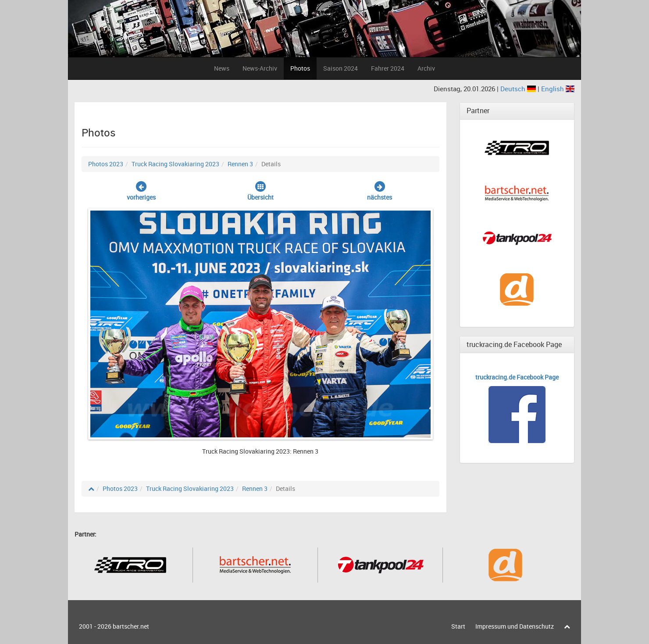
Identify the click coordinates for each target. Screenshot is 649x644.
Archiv (426, 68)
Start (458, 626)
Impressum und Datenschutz (515, 626)
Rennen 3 (240, 164)
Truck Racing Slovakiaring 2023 (175, 164)
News (222, 68)
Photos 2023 (106, 164)
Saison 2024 (341, 68)
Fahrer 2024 (388, 68)
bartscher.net (131, 626)
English (558, 89)
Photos (300, 68)
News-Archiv (260, 68)
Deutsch (519, 89)
